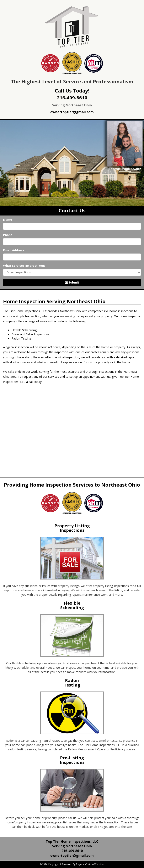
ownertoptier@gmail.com (72, 112)
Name (8, 220)
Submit (72, 282)
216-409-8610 (72, 97)
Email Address (14, 250)
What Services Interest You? (24, 266)
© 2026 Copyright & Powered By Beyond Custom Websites (72, 864)
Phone (8, 235)
